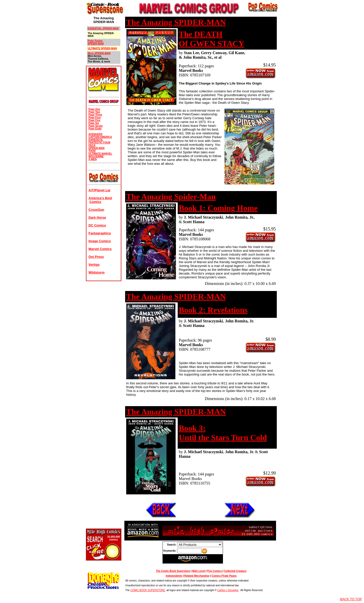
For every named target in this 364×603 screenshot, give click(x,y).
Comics (95, 202)
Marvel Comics (100, 249)
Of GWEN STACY (211, 44)
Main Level (199, 571)
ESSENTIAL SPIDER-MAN (103, 28)
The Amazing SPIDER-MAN (176, 22)
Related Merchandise (197, 576)
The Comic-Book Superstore (173, 571)
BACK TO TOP (351, 599)
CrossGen (96, 210)
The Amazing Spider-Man (171, 197)
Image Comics (100, 241)
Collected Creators (235, 571)
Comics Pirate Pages (224, 576)
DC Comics (97, 225)
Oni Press (96, 257)
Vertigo (94, 265)
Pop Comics (215, 571)
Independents (174, 576)
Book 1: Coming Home (218, 208)
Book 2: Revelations (213, 310)
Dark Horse (97, 217)
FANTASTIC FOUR (99, 143)
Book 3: (192, 428)
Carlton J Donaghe (228, 590)
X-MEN (93, 159)
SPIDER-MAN (96, 44)
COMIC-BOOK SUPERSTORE (148, 590)
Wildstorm (96, 272)
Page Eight (95, 129)
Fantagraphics (100, 233)
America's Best (100, 198)
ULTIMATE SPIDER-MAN (102, 48)
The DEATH (201, 34)
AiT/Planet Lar (99, 190)
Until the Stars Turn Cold (223, 438)
